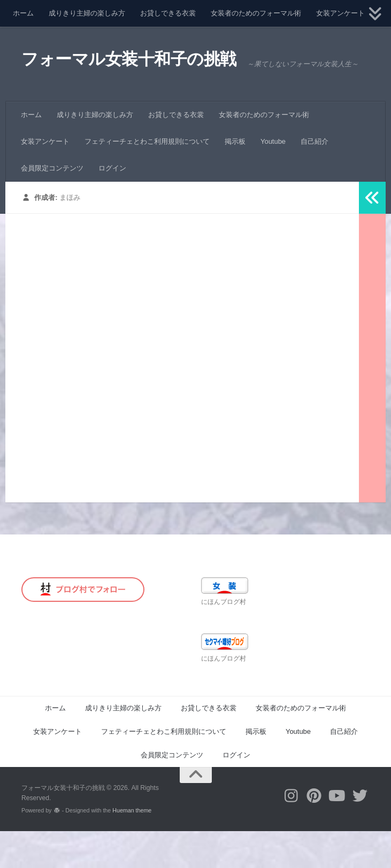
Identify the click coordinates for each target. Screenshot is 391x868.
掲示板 (235, 178)
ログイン (112, 205)
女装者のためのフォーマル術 (256, 13)
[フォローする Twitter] (360, 833)
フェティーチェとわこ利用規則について (147, 178)
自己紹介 (315, 178)
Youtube (273, 178)
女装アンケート (340, 13)
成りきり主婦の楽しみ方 (87, 13)
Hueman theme (132, 847)
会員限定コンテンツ (52, 205)
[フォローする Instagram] (291, 833)
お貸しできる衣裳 (168, 13)
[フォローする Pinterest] (314, 833)
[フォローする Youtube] (337, 833)
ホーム (23, 13)
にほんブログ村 (224, 639)
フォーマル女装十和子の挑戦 (139, 61)
